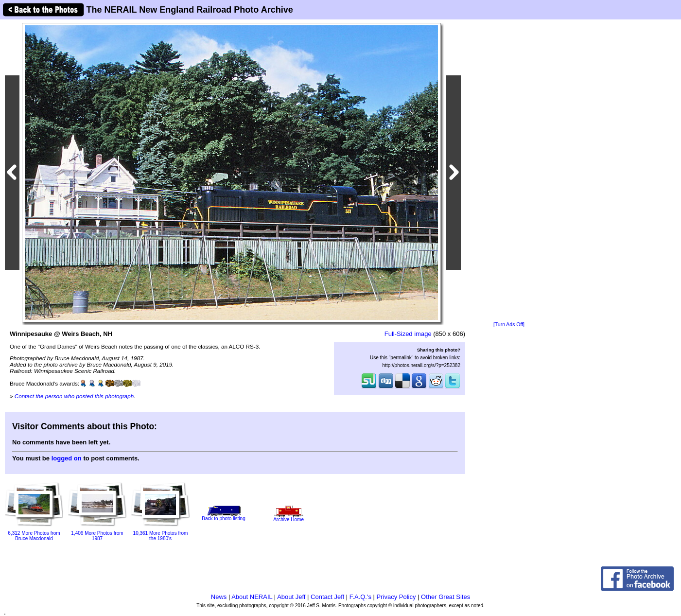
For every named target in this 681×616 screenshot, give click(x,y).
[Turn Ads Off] (509, 325)
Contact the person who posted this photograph (74, 396)
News (219, 597)
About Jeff (291, 597)
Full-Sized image (408, 334)
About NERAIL (252, 597)
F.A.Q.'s (360, 597)
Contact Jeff (327, 597)
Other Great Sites (445, 597)
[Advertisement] (509, 171)
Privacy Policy (396, 597)
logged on (67, 458)
